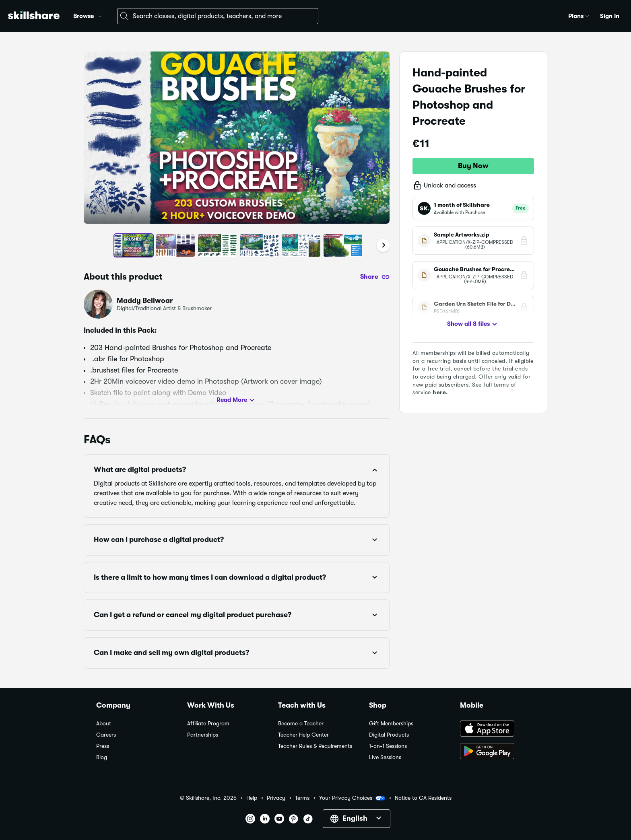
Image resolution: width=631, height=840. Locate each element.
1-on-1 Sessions (388, 746)
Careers (106, 735)
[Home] (34, 16)
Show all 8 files (473, 324)
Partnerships (203, 735)
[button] (100, 15)
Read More (237, 400)
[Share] (375, 277)
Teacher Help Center (303, 735)
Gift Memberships (391, 724)
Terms (302, 798)
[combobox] (218, 16)
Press (103, 746)
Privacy (276, 798)
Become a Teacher (301, 724)
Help (252, 798)
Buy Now (473, 166)
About (104, 724)
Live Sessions (385, 757)
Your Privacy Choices (352, 798)
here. (440, 392)
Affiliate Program (208, 724)
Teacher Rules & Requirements (315, 746)
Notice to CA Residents (423, 798)
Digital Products (389, 735)
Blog (102, 757)
